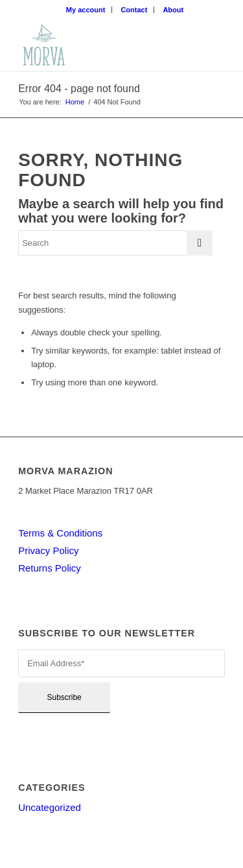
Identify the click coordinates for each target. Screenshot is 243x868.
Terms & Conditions (60, 533)
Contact (134, 10)
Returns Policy (50, 568)
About (173, 10)
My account (86, 10)
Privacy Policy (48, 550)
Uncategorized (50, 807)
